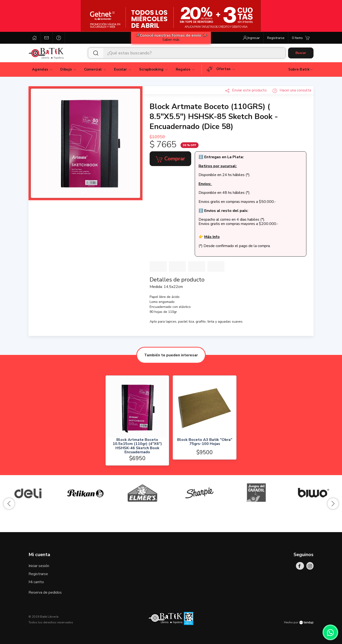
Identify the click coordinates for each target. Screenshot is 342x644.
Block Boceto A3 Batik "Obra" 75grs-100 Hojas (205, 442)
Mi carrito (36, 582)
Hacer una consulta (292, 90)
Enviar (246, 90)
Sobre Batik (301, 69)
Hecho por (299, 622)
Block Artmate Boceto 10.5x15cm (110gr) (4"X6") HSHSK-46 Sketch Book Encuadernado (137, 446)
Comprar (170, 159)
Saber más (171, 40)
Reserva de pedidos (45, 592)
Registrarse (38, 574)
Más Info (212, 237)
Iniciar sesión (39, 566)
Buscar (301, 53)
